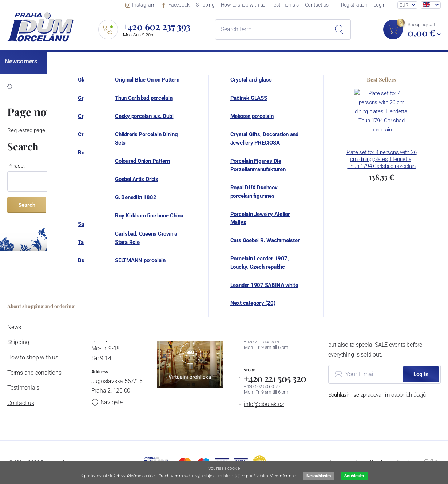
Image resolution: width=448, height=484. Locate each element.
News (14, 327)
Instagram (143, 5)
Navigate (106, 402)
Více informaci (283, 476)
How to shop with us (245, 5)
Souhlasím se (377, 395)
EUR (404, 5)
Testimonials (287, 5)
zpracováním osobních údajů (393, 395)
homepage (298, 130)
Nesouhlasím (318, 476)
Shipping (207, 5)
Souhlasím (354, 476)
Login (380, 5)
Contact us (318, 5)
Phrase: (16, 166)
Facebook (178, 5)
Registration (355, 5)
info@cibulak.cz (263, 404)
